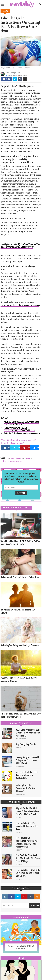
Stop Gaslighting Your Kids (26, 744)
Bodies (5, 11)
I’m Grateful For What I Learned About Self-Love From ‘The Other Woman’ (21, 715)
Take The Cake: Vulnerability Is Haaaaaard (22, 433)
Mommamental (21, 917)
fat (8, 458)
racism (28, 458)
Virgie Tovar (10, 73)
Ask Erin (21, 958)
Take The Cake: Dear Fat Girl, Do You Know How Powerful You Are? (21, 423)
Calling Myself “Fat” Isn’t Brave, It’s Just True (20, 577)
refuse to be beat (8, 134)
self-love (5, 461)
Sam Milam (18, 748)
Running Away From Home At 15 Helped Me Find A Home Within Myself (27, 760)
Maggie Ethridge (20, 767)
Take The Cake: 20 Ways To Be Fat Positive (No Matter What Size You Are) (28, 873)
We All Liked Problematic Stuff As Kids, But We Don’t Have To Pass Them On (20, 543)
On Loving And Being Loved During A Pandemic (20, 645)
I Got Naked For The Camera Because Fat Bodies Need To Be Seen (19, 429)
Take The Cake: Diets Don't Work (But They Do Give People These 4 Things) (28, 858)
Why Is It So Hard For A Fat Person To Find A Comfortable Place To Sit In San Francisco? (28, 811)
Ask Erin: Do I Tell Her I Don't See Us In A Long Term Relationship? (27, 775)
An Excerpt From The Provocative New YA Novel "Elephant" (26, 788)
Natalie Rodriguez (20, 795)
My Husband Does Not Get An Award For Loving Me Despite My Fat (20, 245)
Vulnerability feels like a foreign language (20, 305)
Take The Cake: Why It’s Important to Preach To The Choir (26, 826)
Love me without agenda (18, 384)
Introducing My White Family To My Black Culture (18, 611)
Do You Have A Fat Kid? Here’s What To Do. (21, 947)
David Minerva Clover (21, 739)
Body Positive (17, 458)
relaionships (16, 461)
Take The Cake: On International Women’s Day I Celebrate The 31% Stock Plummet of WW (27, 842)
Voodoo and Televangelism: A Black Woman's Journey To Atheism (19, 679)
